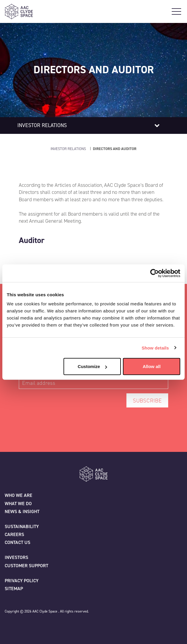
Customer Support (26, 566)
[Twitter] (9, 625)
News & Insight (22, 511)
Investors (16, 557)
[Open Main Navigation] (176, 11)
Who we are (19, 495)
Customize (92, 366)
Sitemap (14, 589)
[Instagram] (48, 625)
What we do (18, 504)
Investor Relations (68, 149)
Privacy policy (22, 581)
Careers (14, 534)
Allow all (152, 366)
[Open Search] (166, 11)
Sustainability (22, 526)
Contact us (17, 542)
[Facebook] (22, 625)
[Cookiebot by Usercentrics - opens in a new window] (155, 273)
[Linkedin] (35, 625)
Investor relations (42, 125)
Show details (155, 348)
